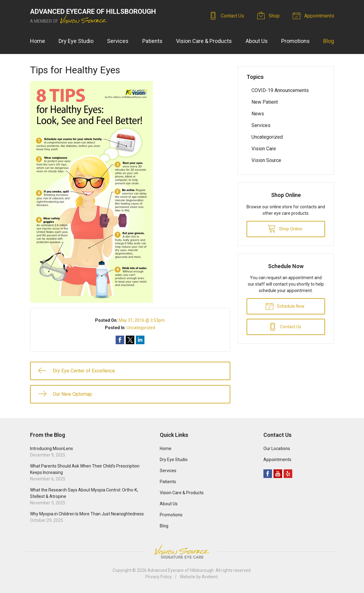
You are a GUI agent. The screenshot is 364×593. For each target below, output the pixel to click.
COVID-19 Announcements (280, 90)
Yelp (288, 474)
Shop (269, 15)
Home (38, 41)
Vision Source (266, 160)
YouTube (278, 474)
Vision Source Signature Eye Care (182, 551)
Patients (152, 41)
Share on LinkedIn (140, 340)
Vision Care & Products (204, 41)
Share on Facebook (120, 340)
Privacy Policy (159, 577)
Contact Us (228, 15)
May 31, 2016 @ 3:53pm (142, 320)
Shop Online (285, 228)
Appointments (314, 15)
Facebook (268, 474)
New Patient (265, 102)
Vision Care (264, 149)
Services (118, 41)
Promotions (295, 41)
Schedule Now (285, 306)
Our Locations (277, 449)
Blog (329, 41)
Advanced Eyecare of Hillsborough (181, 570)
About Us (257, 41)
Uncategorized (141, 328)
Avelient (210, 577)
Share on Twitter (130, 340)
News (258, 114)
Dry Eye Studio (76, 41)
